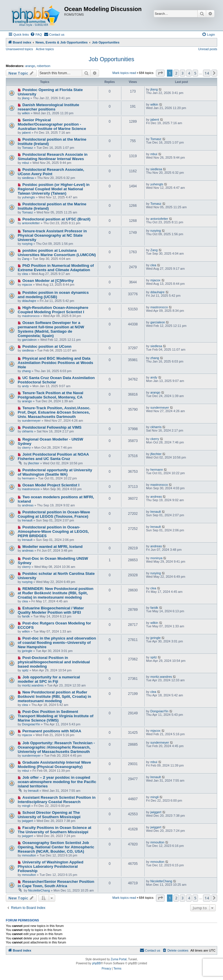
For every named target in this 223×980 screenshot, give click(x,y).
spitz (25, 670)
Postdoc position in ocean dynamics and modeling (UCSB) (53, 295)
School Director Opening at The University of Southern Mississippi (49, 815)
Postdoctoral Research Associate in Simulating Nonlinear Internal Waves (53, 157)
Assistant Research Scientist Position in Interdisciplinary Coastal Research (57, 800)
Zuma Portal (118, 959)
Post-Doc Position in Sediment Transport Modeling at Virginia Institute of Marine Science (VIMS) (56, 716)
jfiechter (34, 463)
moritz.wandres (33, 685)
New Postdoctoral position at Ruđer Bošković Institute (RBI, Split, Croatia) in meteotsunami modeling (54, 696)
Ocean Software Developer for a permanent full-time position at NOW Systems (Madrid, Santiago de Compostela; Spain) (51, 329)
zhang (26, 371)
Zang (26, 259)
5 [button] (195, 73)
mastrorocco (31, 316)
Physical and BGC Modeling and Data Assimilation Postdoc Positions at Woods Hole (55, 363)
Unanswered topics (19, 49)
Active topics (45, 49)
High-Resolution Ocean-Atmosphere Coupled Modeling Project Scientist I (53, 310)
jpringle (27, 651)
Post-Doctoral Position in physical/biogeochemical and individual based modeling (54, 662)
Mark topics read (124, 73)
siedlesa (28, 178)
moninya (157, 558)
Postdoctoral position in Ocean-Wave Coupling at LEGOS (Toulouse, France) (54, 514)
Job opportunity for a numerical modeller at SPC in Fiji (49, 679)
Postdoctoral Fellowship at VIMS (52, 427)
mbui (26, 163)
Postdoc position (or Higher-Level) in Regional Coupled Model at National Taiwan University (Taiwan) (54, 189)
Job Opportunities (112, 59)
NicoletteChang (39, 890)
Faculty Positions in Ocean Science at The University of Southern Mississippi (54, 830)
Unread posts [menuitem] (208, 49)
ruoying (27, 244)
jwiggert (28, 821)
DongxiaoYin (31, 724)
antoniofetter (31, 223)
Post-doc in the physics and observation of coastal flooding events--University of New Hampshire (57, 643)
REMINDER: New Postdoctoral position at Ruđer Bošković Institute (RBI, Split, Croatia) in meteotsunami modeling (56, 593)
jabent (26, 133)
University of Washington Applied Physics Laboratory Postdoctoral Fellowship (51, 866)
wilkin (26, 113)
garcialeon (29, 340)
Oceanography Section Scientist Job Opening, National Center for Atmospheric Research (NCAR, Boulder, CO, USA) (56, 847)
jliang (26, 98)
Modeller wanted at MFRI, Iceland (52, 547)
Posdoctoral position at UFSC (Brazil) (56, 219)
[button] (160, 73)
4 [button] (189, 73)
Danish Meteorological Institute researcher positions (48, 107)
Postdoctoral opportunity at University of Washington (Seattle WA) (55, 472)
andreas (28, 505)
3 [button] (182, 73)
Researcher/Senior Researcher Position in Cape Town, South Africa (56, 884)
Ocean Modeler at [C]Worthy (48, 281)
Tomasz (28, 148)
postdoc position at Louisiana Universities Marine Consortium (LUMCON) (57, 253)
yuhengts (29, 197)
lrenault (27, 520)
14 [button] (207, 73)
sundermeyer (31, 421)
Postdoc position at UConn (47, 346)
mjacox (27, 285)
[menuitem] (36, 35)
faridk (26, 616)
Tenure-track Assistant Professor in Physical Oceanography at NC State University (52, 235)
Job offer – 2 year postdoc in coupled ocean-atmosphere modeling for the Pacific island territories (57, 782)
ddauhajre (29, 301)
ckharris (28, 431)
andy (26, 386)
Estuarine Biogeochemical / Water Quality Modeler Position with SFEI (51, 610)
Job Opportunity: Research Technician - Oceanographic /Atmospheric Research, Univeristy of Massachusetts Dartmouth (56, 747)
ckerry (26, 448)
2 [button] (176, 73)
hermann (28, 478)
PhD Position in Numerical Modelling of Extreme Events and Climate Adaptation (56, 268)
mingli (26, 806)
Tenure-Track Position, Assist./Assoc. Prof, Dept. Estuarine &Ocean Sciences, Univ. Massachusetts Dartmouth (54, 412)
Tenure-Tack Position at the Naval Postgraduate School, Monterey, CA (51, 395)
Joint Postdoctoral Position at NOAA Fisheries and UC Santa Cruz (53, 457)
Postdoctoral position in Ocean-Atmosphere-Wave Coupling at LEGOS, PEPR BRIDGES (53, 531)
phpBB (96, 963)
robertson (44, 66)
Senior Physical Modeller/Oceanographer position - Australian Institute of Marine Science (52, 124)
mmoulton (29, 855)
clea (25, 274)
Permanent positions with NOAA (52, 731)
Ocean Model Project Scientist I (51, 485)
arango (30, 66)
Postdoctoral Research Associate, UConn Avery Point (51, 172)
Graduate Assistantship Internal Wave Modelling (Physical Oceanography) (54, 765)
